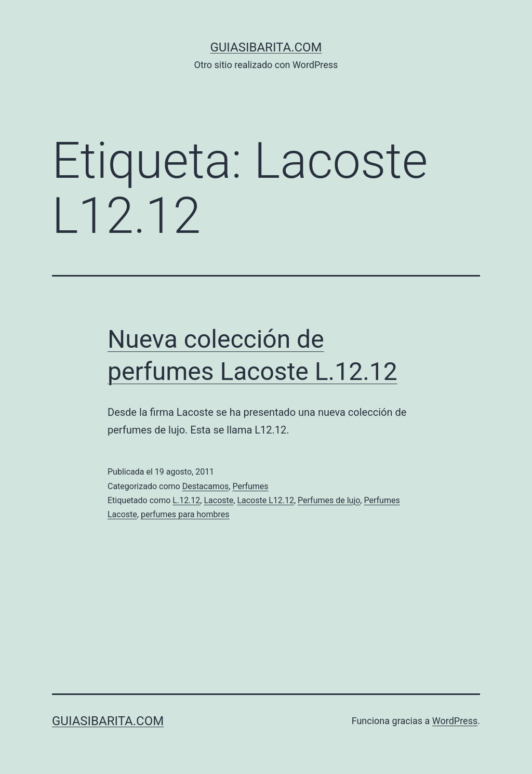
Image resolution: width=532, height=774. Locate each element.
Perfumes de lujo (329, 500)
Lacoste (218, 500)
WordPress (455, 721)
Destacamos (206, 486)
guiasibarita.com (266, 47)
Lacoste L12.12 (265, 500)
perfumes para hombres (185, 514)
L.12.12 (186, 500)
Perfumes (250, 486)
